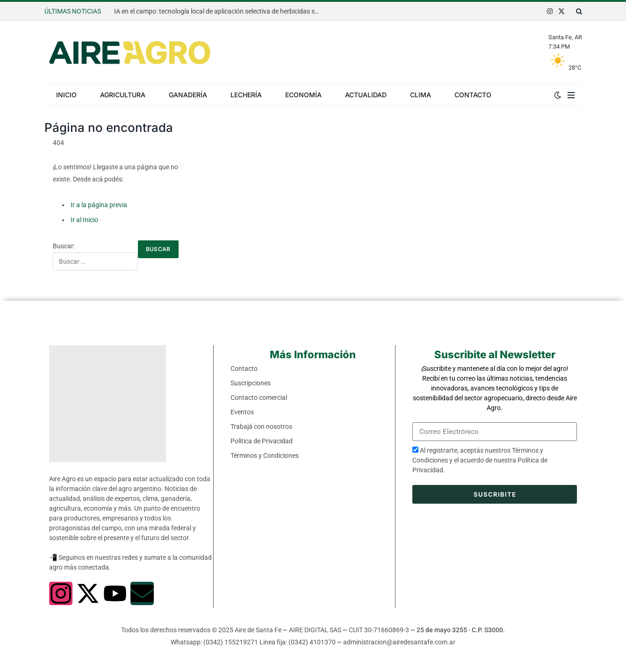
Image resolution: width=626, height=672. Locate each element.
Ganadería (188, 95)
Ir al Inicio (84, 220)
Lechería (246, 95)
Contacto (473, 95)
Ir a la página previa (99, 205)
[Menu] (571, 95)
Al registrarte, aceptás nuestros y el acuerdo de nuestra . (480, 460)
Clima (421, 95)
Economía (303, 95)
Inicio (66, 95)
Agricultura (123, 95)
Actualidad (366, 95)
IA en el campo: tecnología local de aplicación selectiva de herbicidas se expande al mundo (219, 11)
